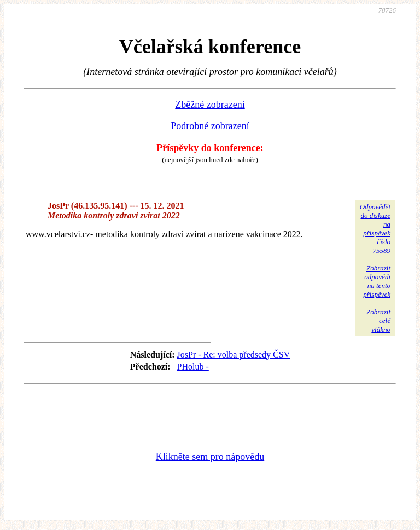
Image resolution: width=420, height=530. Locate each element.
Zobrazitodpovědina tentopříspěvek (377, 281)
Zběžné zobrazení (210, 105)
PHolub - (193, 367)
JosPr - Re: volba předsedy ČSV (234, 355)
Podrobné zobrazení (210, 126)
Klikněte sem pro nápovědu (210, 457)
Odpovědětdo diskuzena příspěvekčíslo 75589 (375, 229)
